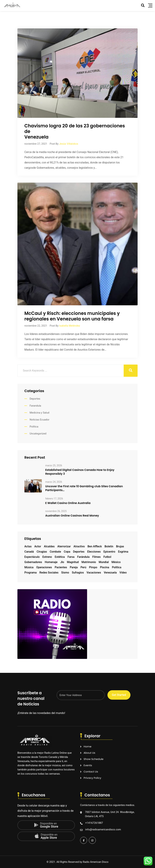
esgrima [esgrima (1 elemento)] (123, 552)
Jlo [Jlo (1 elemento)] (62, 562)
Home (88, 746)
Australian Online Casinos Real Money (72, 516)
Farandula (35, 406)
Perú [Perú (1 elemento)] (83, 567)
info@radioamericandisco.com (103, 829)
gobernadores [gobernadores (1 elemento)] (33, 562)
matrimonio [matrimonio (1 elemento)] (89, 562)
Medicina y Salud (39, 413)
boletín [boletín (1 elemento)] (109, 546)
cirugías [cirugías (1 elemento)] (42, 552)
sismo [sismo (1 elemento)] (65, 573)
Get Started (119, 695)
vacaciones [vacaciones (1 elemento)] (94, 573)
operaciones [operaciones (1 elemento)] (44, 567)
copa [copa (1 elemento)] (67, 552)
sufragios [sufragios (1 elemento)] (78, 573)
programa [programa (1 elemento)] (30, 573)
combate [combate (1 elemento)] (55, 552)
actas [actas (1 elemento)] (28, 546)
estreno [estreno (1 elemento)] (47, 557)
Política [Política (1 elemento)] (117, 567)
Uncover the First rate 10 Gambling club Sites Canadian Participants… (84, 488)
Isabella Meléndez (69, 326)
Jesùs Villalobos (69, 144)
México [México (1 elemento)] (116, 562)
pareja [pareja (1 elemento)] (74, 567)
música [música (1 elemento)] (29, 567)
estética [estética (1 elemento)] (60, 557)
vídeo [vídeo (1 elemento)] (123, 573)
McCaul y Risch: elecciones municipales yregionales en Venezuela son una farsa (72, 316)
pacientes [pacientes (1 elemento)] (61, 567)
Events (88, 765)
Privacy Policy (92, 778)
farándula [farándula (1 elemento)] (83, 557)
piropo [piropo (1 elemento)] (93, 567)
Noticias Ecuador (40, 420)
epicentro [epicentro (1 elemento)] (109, 552)
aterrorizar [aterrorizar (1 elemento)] (64, 546)
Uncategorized (38, 434)
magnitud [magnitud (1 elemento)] (73, 562)
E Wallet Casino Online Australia (68, 503)
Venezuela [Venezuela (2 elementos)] (110, 573)
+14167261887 (94, 823)
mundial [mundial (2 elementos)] (104, 562)
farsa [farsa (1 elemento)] (71, 557)
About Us (89, 753)
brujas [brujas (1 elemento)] (120, 546)
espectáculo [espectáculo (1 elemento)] (32, 557)
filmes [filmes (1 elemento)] (96, 557)
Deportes (35, 399)
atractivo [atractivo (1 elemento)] (79, 546)
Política (34, 427)
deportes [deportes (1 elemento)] (79, 552)
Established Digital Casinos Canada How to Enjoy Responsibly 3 (80, 472)
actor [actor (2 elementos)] (38, 546)
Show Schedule (94, 759)
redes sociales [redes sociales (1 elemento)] (49, 573)
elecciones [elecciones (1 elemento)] (94, 552)
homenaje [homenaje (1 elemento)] (51, 562)
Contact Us (91, 772)
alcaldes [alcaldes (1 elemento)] (49, 546)
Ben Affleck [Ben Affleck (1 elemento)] (95, 546)
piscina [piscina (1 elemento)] (104, 567)
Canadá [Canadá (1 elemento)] (29, 552)
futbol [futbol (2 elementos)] (107, 557)
